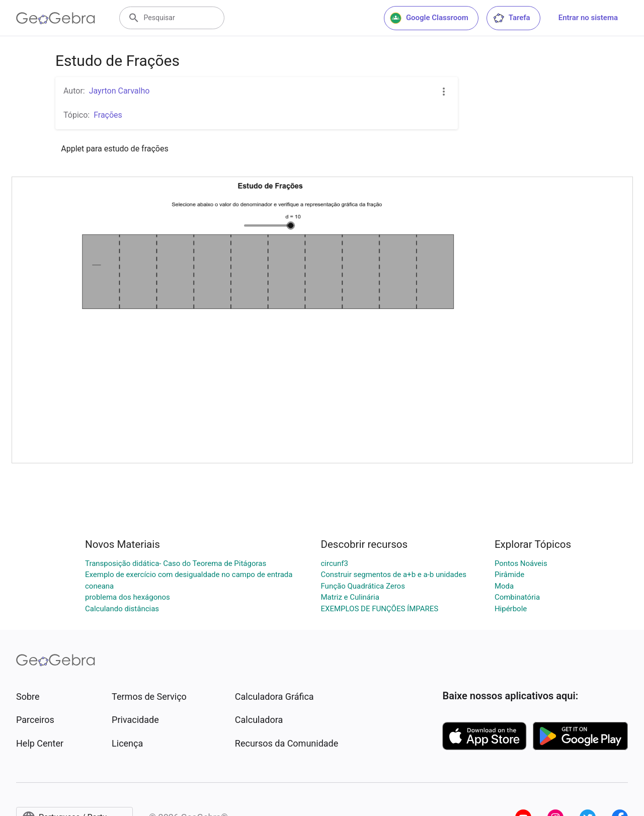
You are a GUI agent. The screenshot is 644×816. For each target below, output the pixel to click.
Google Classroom (429, 18)
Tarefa (511, 18)
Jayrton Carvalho (119, 91)
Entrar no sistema (588, 18)
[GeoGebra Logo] (56, 18)
